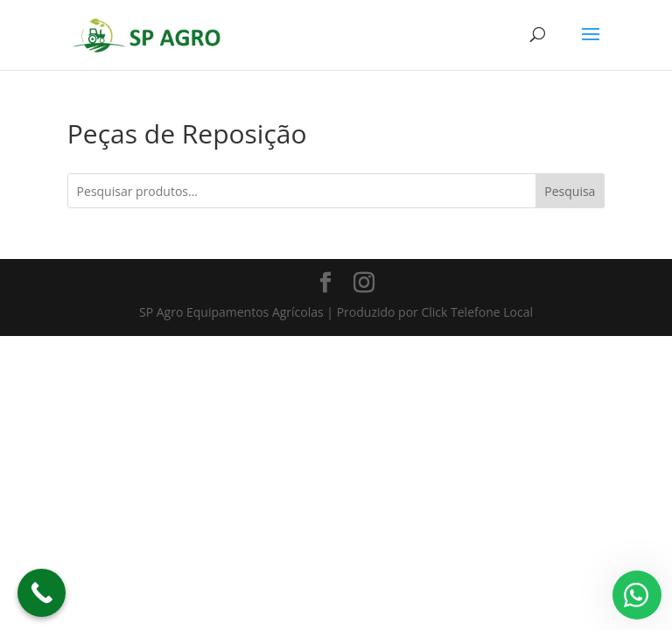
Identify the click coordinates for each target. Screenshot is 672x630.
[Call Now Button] (42, 593)
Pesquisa (570, 191)
